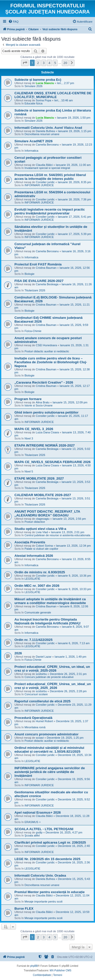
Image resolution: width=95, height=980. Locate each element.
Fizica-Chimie (33, 331)
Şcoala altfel (32, 835)
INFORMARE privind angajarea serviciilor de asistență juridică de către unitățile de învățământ (50, 772)
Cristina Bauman (46, 268)
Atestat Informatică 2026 (34, 556)
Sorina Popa (43, 100)
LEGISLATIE (32, 579)
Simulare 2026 (34, 86)
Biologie (30, 274)
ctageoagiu (43, 519)
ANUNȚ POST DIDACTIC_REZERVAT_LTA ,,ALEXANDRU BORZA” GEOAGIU (47, 513)
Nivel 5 (29, 471)
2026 (18, 653)
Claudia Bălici (44, 165)
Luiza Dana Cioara (47, 432)
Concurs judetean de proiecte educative (49, 677)
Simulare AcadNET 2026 (34, 141)
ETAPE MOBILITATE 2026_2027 (39, 478)
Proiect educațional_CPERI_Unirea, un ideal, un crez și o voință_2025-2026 (52, 669)
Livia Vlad (42, 532)
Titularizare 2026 (35, 290)
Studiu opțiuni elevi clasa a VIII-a (40, 529)
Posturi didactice (35, 522)
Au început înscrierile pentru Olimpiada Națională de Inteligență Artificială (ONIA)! (48, 621)
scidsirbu (41, 674)
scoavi (40, 738)
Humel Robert (44, 721)
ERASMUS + (33, 822)
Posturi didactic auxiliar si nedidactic (47, 351)
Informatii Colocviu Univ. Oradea (40, 875)
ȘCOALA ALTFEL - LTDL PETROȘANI (44, 829)
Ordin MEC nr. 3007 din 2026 (37, 586)
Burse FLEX (24, 908)
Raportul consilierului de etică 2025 (42, 701)
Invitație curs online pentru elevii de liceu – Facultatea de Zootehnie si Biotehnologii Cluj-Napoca (51, 362)
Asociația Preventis (30, 542)
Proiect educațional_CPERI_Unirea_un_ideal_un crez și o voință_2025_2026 (53, 686)
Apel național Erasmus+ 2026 (38, 812)
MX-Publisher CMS (60, 970)
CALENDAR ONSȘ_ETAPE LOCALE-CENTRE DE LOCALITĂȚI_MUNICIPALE (53, 95)
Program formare (28, 399)
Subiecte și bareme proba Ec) (38, 80)
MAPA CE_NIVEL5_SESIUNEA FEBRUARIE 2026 (53, 462)
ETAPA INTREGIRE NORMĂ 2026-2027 (45, 445)
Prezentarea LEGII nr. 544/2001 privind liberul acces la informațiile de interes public (50, 177)
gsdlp (39, 832)
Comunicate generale (38, 612)
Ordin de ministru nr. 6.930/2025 (40, 572)
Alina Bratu (43, 402)
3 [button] (44, 63)
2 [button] (38, 63)
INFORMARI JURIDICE (39, 185)
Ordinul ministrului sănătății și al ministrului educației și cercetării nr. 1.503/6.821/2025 (49, 750)
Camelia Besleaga (47, 284)
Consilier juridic (45, 182)
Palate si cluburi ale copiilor (41, 549)
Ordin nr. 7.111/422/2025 (33, 640)
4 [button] (49, 63)
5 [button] (55, 63)
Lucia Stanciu (45, 83)
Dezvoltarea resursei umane (42, 134)
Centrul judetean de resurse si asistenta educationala (57, 535)
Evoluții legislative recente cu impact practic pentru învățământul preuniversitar (50, 211)
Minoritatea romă (35, 727)
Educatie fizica (34, 103)
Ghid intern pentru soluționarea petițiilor (46, 412)
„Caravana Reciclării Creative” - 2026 (44, 382)
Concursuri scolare (36, 694)
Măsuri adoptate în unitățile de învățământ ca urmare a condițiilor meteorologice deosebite (50, 601)
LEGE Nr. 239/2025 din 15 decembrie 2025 (47, 859)
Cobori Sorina (44, 546)
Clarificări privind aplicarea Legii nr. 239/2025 (50, 842)
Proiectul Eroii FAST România (38, 264)
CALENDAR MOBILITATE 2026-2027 (43, 495)
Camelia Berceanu (47, 145)
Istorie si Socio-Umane (39, 405)
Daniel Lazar (44, 657)
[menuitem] (13, 22)
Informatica (31, 151)
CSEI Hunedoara (46, 345)
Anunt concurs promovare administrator (46, 734)
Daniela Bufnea (45, 131)
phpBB (34, 966)
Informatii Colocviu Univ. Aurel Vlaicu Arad (48, 128)
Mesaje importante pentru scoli (44, 902)
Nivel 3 (29, 438)
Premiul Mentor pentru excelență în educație (50, 892)
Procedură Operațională (33, 718)
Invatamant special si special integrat (47, 168)
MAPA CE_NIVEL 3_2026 (34, 429)
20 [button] (65, 63)
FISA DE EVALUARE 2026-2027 (39, 281)
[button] (25, 63)
